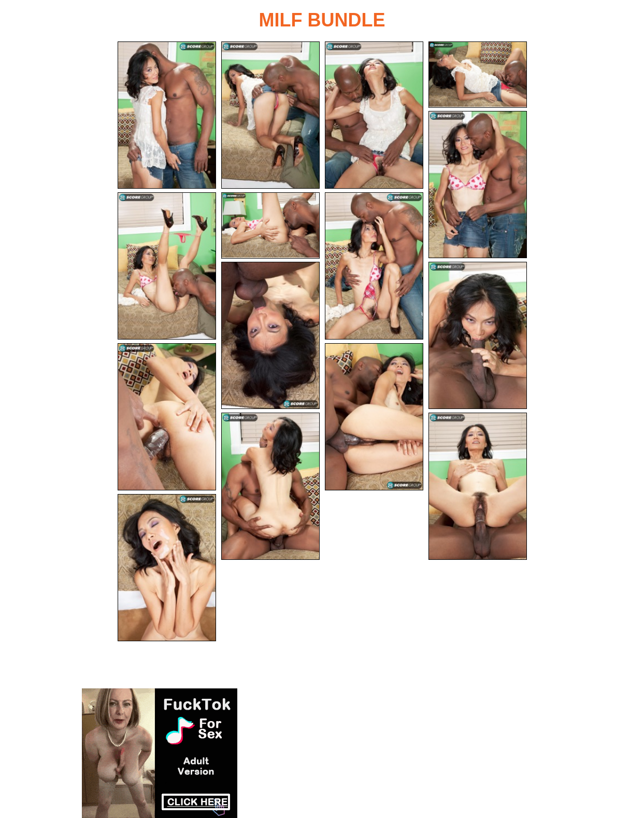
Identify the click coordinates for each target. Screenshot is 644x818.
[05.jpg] (478, 185)
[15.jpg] (167, 568)
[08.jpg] (374, 266)
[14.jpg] (478, 486)
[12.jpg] (374, 417)
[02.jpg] (270, 115)
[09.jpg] (270, 335)
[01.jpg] (167, 115)
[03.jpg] (374, 115)
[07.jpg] (270, 225)
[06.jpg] (167, 266)
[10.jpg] (478, 335)
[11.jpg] (167, 417)
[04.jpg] (478, 75)
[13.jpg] (270, 486)
